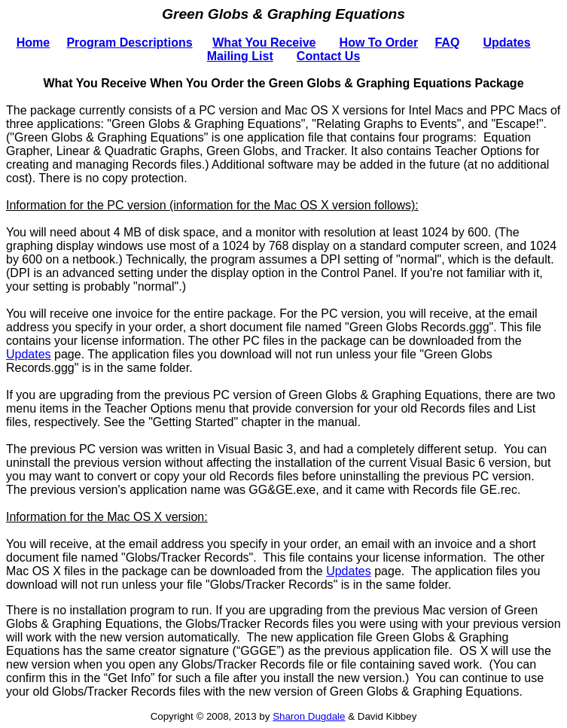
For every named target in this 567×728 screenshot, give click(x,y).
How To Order (379, 43)
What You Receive (264, 43)
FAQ (447, 43)
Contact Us (328, 56)
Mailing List (240, 56)
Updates (506, 43)
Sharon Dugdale (309, 716)
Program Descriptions (129, 43)
